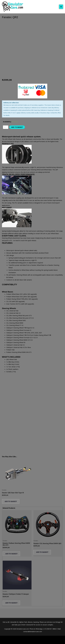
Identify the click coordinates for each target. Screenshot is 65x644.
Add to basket (17, 133)
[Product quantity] (6, 133)
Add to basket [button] (12, 507)
